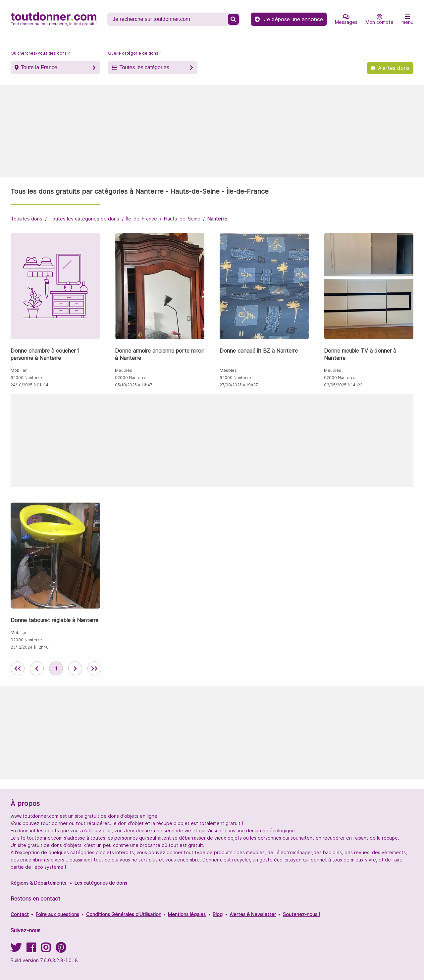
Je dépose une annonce (289, 19)
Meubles (124, 370)
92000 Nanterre (26, 378)
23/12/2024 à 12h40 (30, 647)
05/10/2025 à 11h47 (134, 385)
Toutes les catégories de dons (84, 219)
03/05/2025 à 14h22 (343, 385)
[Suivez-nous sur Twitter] (16, 950)
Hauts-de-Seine (182, 219)
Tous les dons (26, 219)
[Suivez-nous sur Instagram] (46, 950)
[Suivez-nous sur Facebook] (31, 950)
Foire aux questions (57, 914)
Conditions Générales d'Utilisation (124, 914)
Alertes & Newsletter (253, 914)
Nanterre (217, 219)
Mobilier (19, 370)
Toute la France (39, 67)
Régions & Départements (38, 883)
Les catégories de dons (101, 883)
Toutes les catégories (144, 67)
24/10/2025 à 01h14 (29, 385)
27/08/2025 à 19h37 (239, 385)
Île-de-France (142, 219)
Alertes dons (394, 68)
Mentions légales (187, 914)
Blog (218, 914)
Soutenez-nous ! (301, 914)
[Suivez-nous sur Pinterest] (61, 950)
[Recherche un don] (168, 19)
